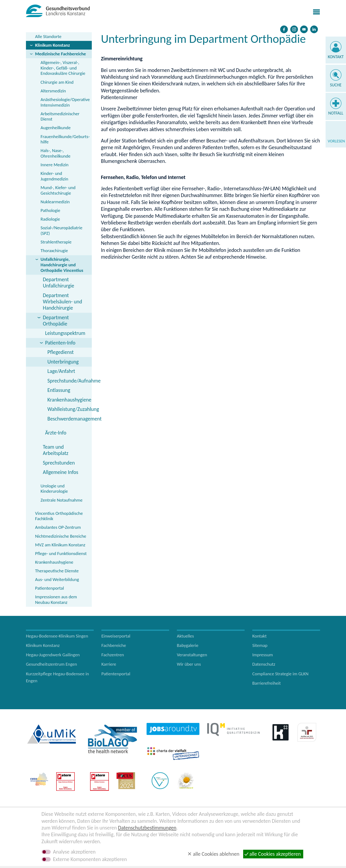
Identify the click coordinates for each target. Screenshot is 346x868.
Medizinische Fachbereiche (61, 54)
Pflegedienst (60, 352)
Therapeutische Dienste (57, 571)
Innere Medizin (55, 165)
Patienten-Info (60, 343)
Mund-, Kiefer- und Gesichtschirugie (58, 190)
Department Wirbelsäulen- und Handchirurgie (62, 302)
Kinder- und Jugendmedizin (54, 176)
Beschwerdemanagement (70, 419)
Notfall (336, 113)
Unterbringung (63, 362)
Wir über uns (189, 664)
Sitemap (260, 645)
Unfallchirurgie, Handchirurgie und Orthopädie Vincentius (62, 265)
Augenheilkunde (56, 128)
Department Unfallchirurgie (58, 283)
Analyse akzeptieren (74, 852)
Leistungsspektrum (65, 333)
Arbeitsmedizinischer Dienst (60, 116)
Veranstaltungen (192, 655)
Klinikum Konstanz (53, 45)
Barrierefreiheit (266, 683)
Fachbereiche (114, 645)
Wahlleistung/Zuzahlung (70, 409)
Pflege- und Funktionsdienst (61, 553)
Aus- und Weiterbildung (57, 579)
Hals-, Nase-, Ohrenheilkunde (56, 153)
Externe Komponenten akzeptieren (90, 859)
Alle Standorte (48, 36)
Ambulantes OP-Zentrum (58, 527)
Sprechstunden (59, 463)
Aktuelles (185, 636)
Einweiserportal (116, 636)
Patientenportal (49, 588)
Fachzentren (113, 655)
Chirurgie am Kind (57, 82)
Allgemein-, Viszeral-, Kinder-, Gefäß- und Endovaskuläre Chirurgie (63, 68)
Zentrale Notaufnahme (62, 500)
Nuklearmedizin (55, 202)
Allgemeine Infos (60, 472)
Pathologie (50, 210)
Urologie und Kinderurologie (54, 489)
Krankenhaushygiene (69, 400)
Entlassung (59, 390)
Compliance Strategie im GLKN (280, 674)
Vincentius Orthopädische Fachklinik (59, 516)
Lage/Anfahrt (61, 371)
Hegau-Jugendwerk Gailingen (53, 655)
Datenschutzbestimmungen (147, 828)
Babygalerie (188, 645)
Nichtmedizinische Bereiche (61, 536)
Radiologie (50, 219)
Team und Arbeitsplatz (56, 450)
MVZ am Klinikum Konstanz (60, 545)
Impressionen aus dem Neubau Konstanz (56, 600)
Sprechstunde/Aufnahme (70, 381)
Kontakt (336, 57)
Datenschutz (264, 664)
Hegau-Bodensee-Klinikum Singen (57, 636)
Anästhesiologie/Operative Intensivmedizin (65, 102)
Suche (336, 85)
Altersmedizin (53, 91)
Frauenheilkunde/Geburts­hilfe (65, 139)
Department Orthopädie (56, 321)
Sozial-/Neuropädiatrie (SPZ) (62, 230)
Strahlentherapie (56, 242)
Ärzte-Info (56, 433)
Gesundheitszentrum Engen (52, 664)
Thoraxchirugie (54, 251)
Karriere (109, 664)
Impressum (263, 655)
